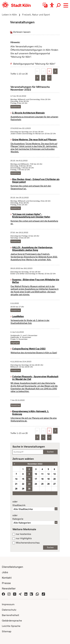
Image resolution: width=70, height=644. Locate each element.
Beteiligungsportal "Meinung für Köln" (34, 64)
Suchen (50, 452)
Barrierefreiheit (10, 615)
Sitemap (7, 631)
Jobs (5, 572)
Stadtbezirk (35, 503)
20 (54, 479)
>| (49, 78)
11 (42, 474)
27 (54, 484)
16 (29, 479)
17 (36, 479)
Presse (6, 583)
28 (16, 489)
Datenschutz (9, 610)
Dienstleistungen (12, 567)
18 (42, 479)
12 (48, 474)
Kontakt (7, 578)
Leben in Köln (9, 15)
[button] (66, 5)
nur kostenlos (23, 534)
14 (16, 479)
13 (54, 474)
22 (23, 484)
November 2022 (35, 464)
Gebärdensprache (12, 621)
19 (48, 479)
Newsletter (9, 588)
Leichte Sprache (11, 626)
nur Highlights (24, 538)
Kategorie (35, 517)
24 (36, 484)
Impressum (8, 604)
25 (42, 484)
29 (23, 489)
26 (48, 484)
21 (16, 484)
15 (23, 479)
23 (29, 484)
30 (29, 489)
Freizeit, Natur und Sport (36, 15)
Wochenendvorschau (28, 543)
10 (36, 474)
